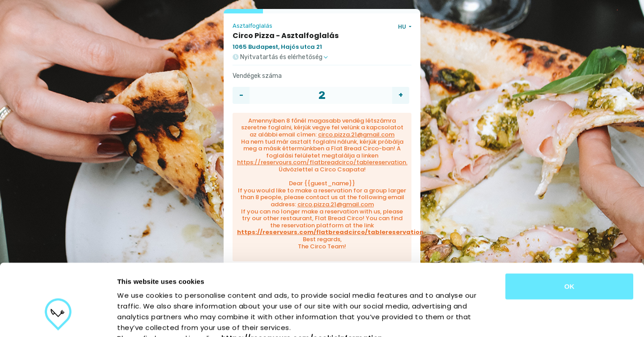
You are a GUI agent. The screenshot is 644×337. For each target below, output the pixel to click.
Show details (469, 319)
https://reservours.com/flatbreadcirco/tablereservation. (322, 162)
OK (570, 231)
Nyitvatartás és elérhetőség (280, 57)
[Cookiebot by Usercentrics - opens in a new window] (58, 320)
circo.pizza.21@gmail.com (356, 134)
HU (403, 27)
